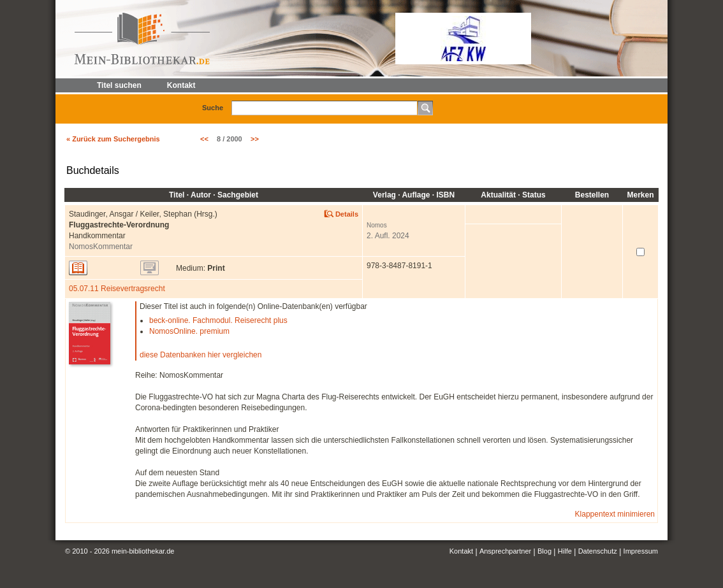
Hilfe (565, 551)
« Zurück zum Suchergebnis (113, 139)
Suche (213, 108)
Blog (544, 551)
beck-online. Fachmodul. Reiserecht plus (218, 320)
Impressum (641, 551)
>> (255, 139)
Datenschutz (598, 551)
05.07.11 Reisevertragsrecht (117, 289)
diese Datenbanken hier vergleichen (201, 355)
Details (347, 214)
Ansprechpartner (505, 551)
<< (204, 139)
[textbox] (325, 108)
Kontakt (461, 551)
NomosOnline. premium (189, 331)
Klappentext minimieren (615, 514)
